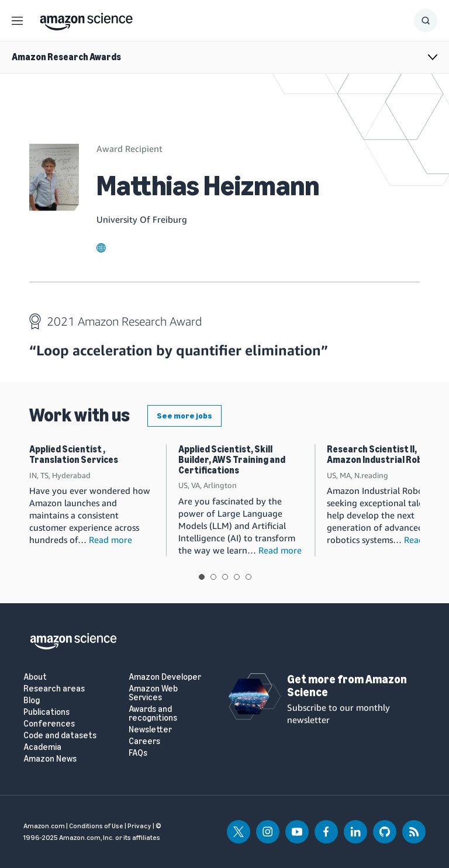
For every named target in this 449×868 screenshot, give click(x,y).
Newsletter (150, 730)
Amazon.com (44, 826)
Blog (32, 701)
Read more (110, 540)
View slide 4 (237, 577)
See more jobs (184, 416)
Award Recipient (129, 148)
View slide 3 (225, 577)
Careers (144, 741)
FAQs (138, 753)
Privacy (139, 826)
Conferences (49, 724)
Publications (46, 712)
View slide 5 (248, 577)
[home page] (86, 19)
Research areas (54, 689)
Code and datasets (60, 736)
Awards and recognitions (153, 714)
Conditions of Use (96, 826)
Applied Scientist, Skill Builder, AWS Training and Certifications (232, 459)
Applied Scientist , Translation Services (74, 454)
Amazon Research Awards (66, 57)
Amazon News (50, 759)
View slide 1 (202, 577)
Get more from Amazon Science (347, 686)
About (35, 677)
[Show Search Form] (426, 20)
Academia (42, 747)
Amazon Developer (165, 677)
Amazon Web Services (153, 693)
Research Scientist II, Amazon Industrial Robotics (385, 454)
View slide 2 (213, 577)
